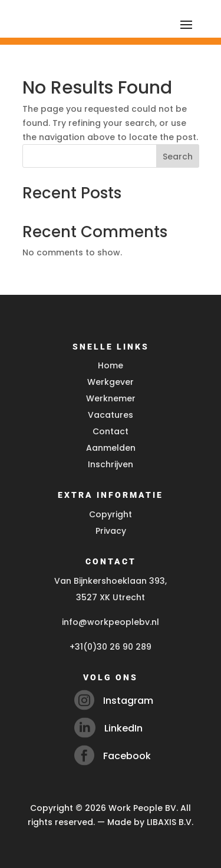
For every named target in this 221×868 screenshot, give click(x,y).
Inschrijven (111, 464)
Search (178, 157)
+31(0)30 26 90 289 (111, 647)
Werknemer (111, 398)
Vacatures (111, 415)
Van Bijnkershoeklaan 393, (111, 581)
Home (111, 365)
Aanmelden (111, 448)
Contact (111, 431)
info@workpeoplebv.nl (111, 622)
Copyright (111, 514)
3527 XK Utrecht (111, 597)
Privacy (111, 531)
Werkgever (111, 382)
